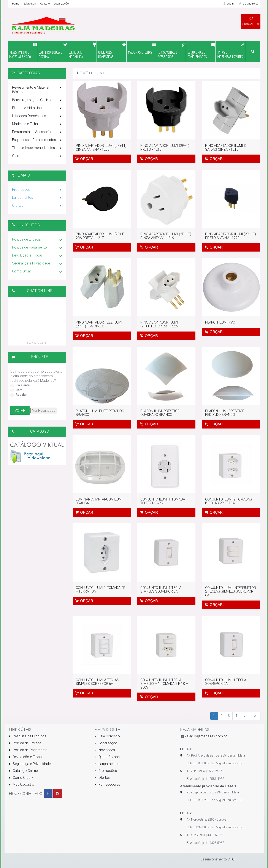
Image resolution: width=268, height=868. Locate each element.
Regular (21, 395)
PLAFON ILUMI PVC (220, 322)
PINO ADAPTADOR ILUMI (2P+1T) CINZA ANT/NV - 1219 (166, 236)
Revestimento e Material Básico (37, 90)
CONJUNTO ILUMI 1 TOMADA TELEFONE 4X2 (163, 501)
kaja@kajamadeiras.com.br (206, 736)
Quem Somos (107, 757)
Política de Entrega (37, 240)
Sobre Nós (30, 4)
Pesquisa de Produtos (28, 736)
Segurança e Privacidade (37, 264)
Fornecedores (107, 784)
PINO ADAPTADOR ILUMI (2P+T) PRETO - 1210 (165, 148)
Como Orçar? (21, 778)
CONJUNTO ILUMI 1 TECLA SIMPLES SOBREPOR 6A (161, 590)
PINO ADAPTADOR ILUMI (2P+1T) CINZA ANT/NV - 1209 (101, 148)
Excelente (23, 385)
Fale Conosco (107, 736)
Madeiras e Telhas (37, 124)
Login (228, 4)
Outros (37, 156)
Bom (19, 390)
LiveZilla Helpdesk (37, 343)
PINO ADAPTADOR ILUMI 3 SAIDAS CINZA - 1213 (225, 148)
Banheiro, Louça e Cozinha (37, 100)
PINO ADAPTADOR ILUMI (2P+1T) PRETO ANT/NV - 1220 (231, 236)
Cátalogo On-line (23, 771)
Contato (45, 4)
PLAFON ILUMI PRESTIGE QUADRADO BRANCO (160, 413)
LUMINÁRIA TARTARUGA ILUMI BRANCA (99, 501)
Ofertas (37, 206)
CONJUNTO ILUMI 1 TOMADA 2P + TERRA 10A (101, 590)
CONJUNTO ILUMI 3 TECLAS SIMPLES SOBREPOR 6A (97, 682)
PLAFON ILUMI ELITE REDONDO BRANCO (100, 413)
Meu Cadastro (22, 784)
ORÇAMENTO (251, 21)
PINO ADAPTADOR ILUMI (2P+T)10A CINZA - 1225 (159, 324)
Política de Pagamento (37, 248)
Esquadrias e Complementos (37, 140)
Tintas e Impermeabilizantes (37, 148)
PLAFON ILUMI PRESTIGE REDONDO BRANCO (225, 413)
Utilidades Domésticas (37, 116)
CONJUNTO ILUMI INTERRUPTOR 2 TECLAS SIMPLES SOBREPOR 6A (231, 591)
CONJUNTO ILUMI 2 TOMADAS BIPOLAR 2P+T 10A (229, 501)
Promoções (37, 190)
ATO (231, 859)
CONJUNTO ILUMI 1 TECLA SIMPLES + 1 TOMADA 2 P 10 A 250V (164, 684)
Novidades (105, 750)
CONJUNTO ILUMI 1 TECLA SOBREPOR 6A (226, 682)
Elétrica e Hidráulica (37, 108)
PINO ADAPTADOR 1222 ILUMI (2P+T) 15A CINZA (99, 324)
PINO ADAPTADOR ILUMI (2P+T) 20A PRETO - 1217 (100, 236)
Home (16, 4)
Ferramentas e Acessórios (37, 132)
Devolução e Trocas (37, 256)
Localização (61, 4)
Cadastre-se (248, 4)
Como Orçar (37, 272)
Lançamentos (37, 198)
